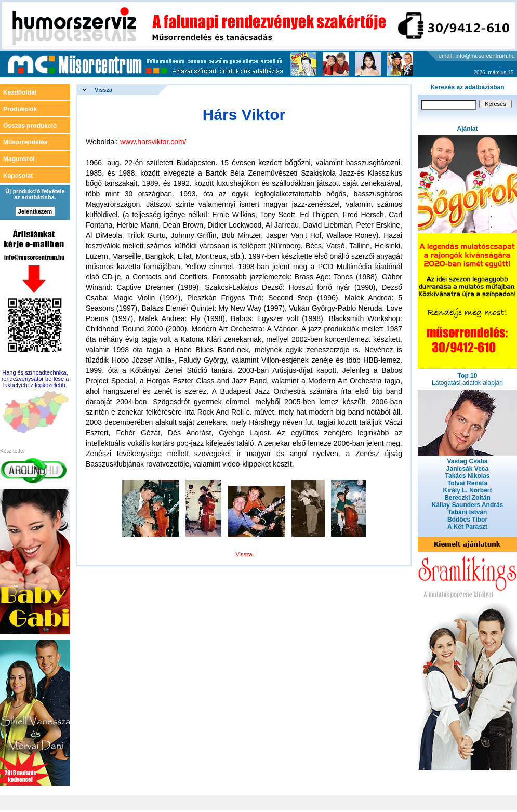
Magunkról (19, 159)
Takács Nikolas (468, 476)
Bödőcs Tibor (467, 520)
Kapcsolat (18, 176)
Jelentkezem (35, 211)
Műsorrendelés (25, 142)
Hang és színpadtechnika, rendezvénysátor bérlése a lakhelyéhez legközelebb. (35, 379)
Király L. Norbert (467, 490)
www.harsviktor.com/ (153, 142)
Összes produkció (30, 126)
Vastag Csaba (467, 461)
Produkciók (20, 109)
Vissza (103, 90)
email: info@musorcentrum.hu (477, 56)
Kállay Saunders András (468, 505)
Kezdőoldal (20, 92)
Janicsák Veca (467, 469)
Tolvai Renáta (467, 483)
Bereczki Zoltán (467, 498)
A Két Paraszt (467, 527)
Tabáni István (468, 512)
